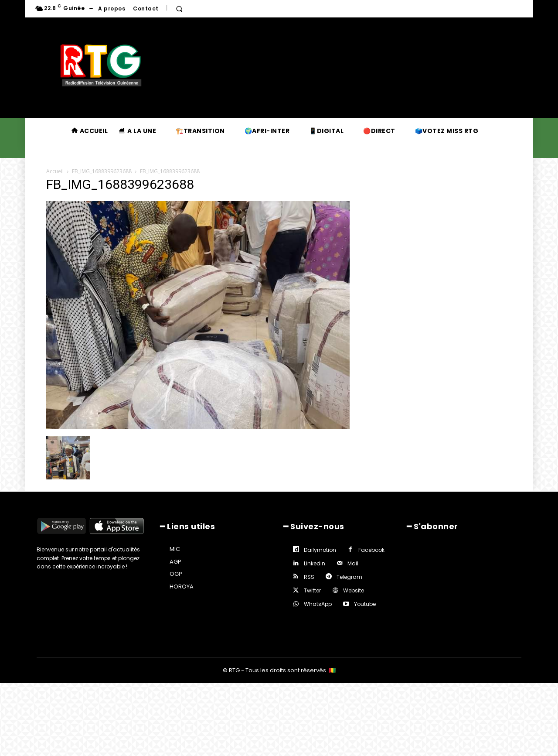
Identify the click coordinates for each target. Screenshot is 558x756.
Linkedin (315, 563)
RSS (309, 577)
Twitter (312, 590)
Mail (353, 563)
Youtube (365, 604)
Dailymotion (320, 550)
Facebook (371, 550)
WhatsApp (318, 604)
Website (354, 590)
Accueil (55, 171)
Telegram (349, 577)
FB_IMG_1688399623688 (102, 171)
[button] (179, 9)
